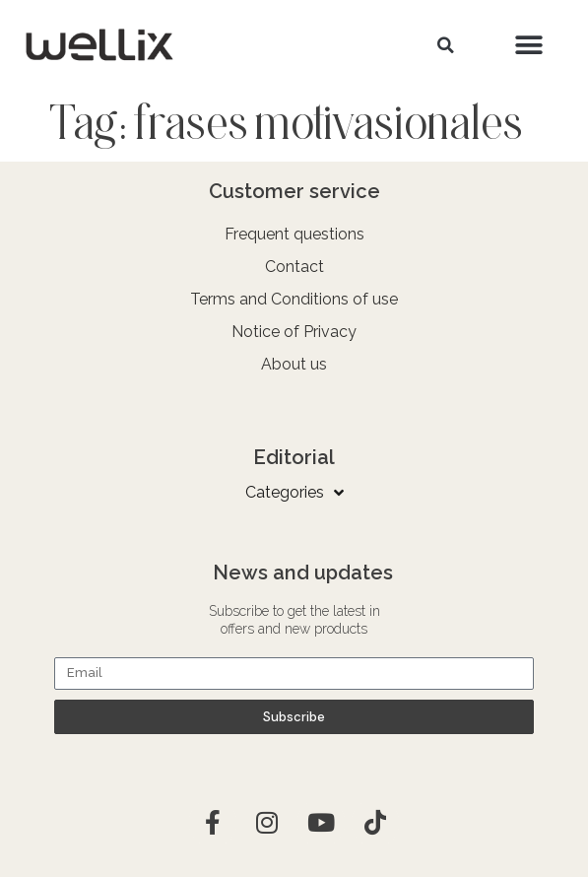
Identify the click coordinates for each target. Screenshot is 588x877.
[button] (446, 45)
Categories (294, 493)
